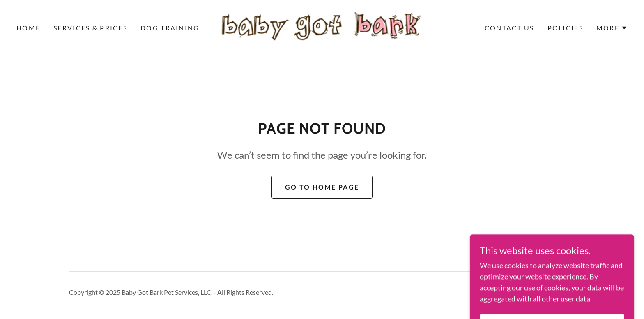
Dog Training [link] (170, 28)
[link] (322, 27)
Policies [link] (565, 28)
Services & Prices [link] (90, 28)
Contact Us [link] (509, 28)
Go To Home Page (322, 187)
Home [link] (28, 28)
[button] (612, 28)
